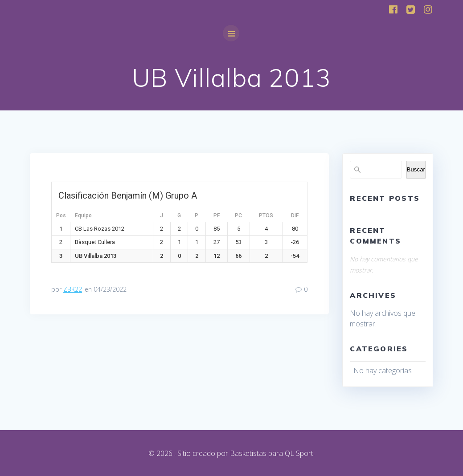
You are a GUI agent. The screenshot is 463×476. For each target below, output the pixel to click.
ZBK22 (73, 289)
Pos (61, 216)
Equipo (83, 216)
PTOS (266, 216)
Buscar (416, 169)
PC (238, 216)
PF (217, 216)
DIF (295, 216)
